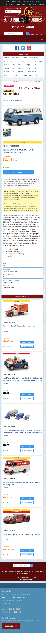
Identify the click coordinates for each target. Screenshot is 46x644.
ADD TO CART (27, 342)
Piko (12, 61)
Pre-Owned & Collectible (29, 75)
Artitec (20, 65)
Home (5, 82)
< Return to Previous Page (13, 100)
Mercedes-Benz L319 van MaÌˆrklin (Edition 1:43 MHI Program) (21, 483)
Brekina (6, 72)
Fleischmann (34, 58)
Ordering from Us (21, 4)
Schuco (15, 75)
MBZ (34, 65)
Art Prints (7, 75)
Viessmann (21, 72)
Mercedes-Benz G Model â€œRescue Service (20, 326)
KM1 (23, 61)
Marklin (6, 58)
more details (27, 346)
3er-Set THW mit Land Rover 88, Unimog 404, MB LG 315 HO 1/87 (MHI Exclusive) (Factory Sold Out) (22, 431)
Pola (41, 61)
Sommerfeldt (32, 72)
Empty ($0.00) (20, 27)
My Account (9, 4)
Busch (35, 68)
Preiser (6, 68)
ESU (13, 72)
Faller (35, 61)
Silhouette (21, 68)
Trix (12, 58)
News (8, 1)
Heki (29, 68)
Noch (13, 68)
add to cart (18, 172)
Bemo (6, 61)
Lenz (29, 61)
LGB (18, 61)
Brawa (18, 58)
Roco (25, 58)
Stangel (28, 65)
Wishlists (42, 4)
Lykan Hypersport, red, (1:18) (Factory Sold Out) (22, 534)
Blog (37, 1)
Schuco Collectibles (24, 82)
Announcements (28, 1)
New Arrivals (16, 1)
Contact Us (33, 4)
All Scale (15, 82)
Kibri (13, 65)
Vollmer (6, 65)
